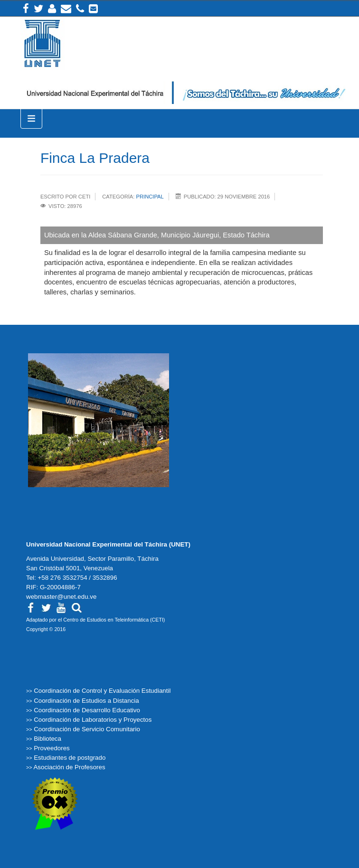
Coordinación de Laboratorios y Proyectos (93, 720)
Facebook (26, 9)
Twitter (38, 9)
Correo (66, 9)
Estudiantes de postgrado (70, 758)
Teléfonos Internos (80, 9)
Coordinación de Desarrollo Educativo (87, 710)
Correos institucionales (93, 9)
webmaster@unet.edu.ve (61, 597)
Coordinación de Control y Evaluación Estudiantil (102, 691)
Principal (150, 197)
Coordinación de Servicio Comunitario (87, 729)
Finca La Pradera (95, 158)
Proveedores (52, 748)
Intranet (52, 9)
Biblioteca (47, 739)
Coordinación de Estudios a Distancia (86, 701)
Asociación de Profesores (69, 767)
